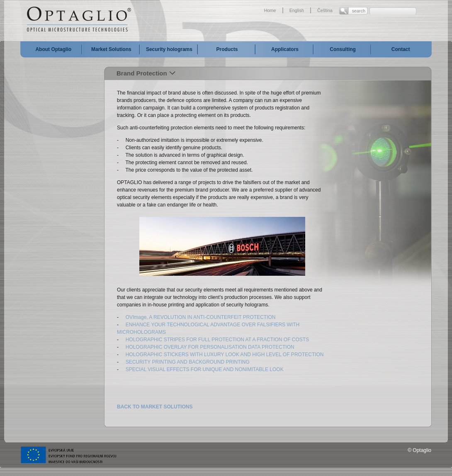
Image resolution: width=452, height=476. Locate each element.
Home (270, 10)
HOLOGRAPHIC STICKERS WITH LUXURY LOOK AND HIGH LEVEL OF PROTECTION (225, 355)
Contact (401, 49)
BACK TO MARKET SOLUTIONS (155, 407)
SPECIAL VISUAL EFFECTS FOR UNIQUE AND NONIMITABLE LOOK (204, 369)
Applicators (285, 49)
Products (227, 49)
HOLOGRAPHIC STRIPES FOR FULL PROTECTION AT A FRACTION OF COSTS (217, 340)
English (297, 10)
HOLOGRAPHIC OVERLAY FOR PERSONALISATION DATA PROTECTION (210, 347)
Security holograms (169, 49)
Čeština (325, 10)
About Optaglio (53, 49)
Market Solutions (111, 49)
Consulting (343, 49)
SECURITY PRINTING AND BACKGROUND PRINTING (188, 362)
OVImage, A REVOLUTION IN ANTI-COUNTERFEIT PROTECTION (201, 317)
